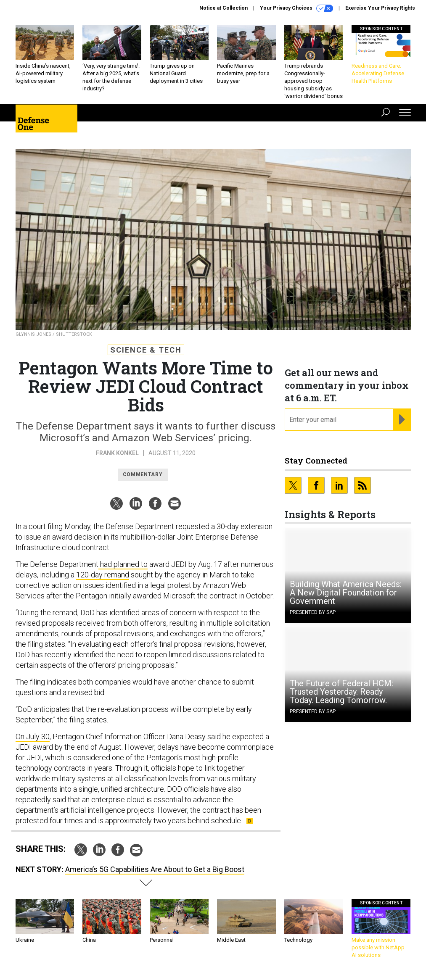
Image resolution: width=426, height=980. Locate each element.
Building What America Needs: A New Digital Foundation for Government (346, 593)
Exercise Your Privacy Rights (380, 8)
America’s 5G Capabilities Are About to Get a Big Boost (155, 869)
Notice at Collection (224, 8)
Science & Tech (146, 350)
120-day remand (103, 575)
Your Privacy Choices (296, 8)
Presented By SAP (313, 612)
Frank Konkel (117, 453)
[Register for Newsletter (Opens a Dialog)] (402, 420)
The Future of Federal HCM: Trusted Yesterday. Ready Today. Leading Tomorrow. (341, 692)
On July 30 (33, 736)
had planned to (123, 564)
